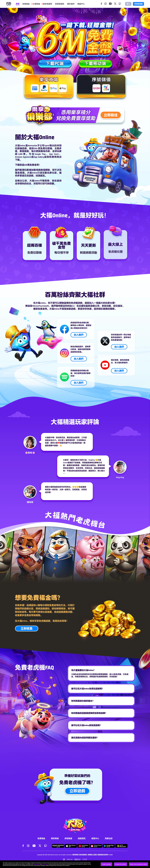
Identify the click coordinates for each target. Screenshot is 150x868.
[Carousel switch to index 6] (146, 67)
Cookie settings (106, 864)
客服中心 (95, 838)
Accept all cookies (120, 864)
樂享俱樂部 (47, 4)
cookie (111, 855)
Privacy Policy (45, 864)
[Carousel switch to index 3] (140, 67)
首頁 (18, 4)
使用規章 (75, 855)
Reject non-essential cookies (139, 864)
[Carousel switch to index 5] (144, 67)
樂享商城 (55, 838)
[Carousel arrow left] (5, 41)
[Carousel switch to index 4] (142, 67)
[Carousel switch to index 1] (136, 67)
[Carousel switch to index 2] (138, 67)
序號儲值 (68, 838)
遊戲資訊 (82, 838)
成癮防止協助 (92, 855)
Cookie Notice (36, 864)
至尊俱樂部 (60, 4)
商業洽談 (109, 838)
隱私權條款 (83, 855)
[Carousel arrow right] (145, 41)
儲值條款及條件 (103, 855)
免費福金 (26, 4)
